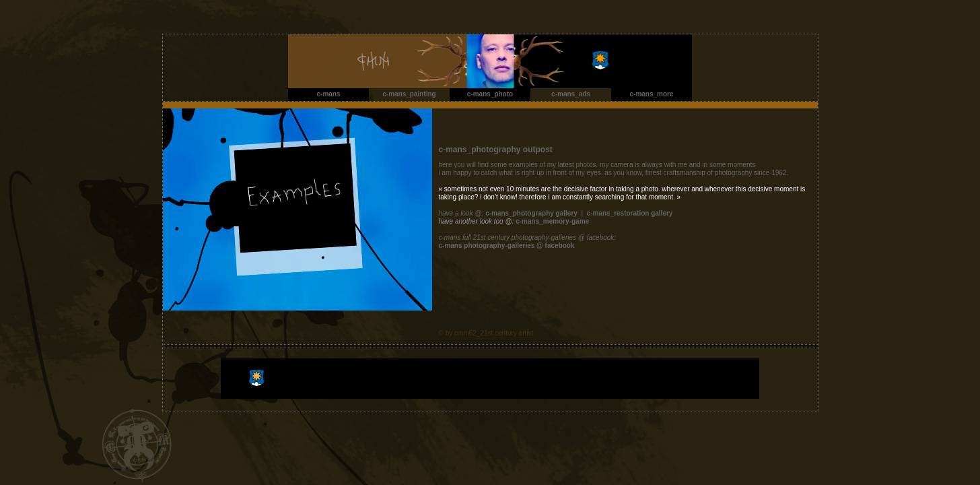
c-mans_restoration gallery (630, 213)
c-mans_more (651, 94)
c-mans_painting (409, 94)
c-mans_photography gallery (531, 213)
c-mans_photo (490, 94)
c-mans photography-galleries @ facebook (507, 246)
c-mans (328, 94)
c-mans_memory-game (552, 221)
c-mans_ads (571, 94)
